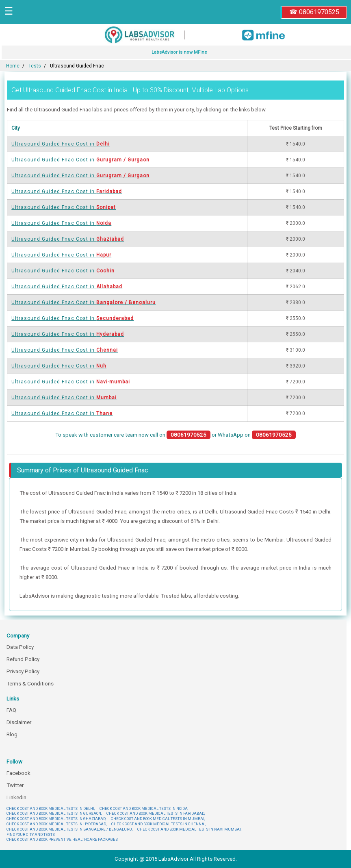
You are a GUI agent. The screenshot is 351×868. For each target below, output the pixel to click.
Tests (35, 66)
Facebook (18, 773)
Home (13, 66)
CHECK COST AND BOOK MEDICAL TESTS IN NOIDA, (144, 808)
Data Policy (20, 647)
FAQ (11, 710)
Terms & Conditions (30, 684)
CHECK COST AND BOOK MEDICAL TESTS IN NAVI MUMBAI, (189, 829)
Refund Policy (23, 659)
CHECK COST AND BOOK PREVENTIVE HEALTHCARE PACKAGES (62, 839)
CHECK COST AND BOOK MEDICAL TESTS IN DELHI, (51, 808)
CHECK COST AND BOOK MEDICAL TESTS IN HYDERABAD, (56, 824)
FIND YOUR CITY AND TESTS (31, 834)
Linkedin (16, 797)
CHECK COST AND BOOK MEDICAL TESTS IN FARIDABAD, (156, 813)
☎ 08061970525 (314, 12)
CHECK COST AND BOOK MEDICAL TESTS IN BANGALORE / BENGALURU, (69, 829)
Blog (12, 734)
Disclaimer (19, 722)
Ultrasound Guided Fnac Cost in (61, 144)
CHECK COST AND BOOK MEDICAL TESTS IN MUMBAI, (158, 819)
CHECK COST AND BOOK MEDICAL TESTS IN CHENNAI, (159, 824)
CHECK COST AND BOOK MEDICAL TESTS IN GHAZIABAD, (56, 819)
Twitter (15, 785)
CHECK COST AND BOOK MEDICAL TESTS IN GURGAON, (54, 813)
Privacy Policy (23, 671)
